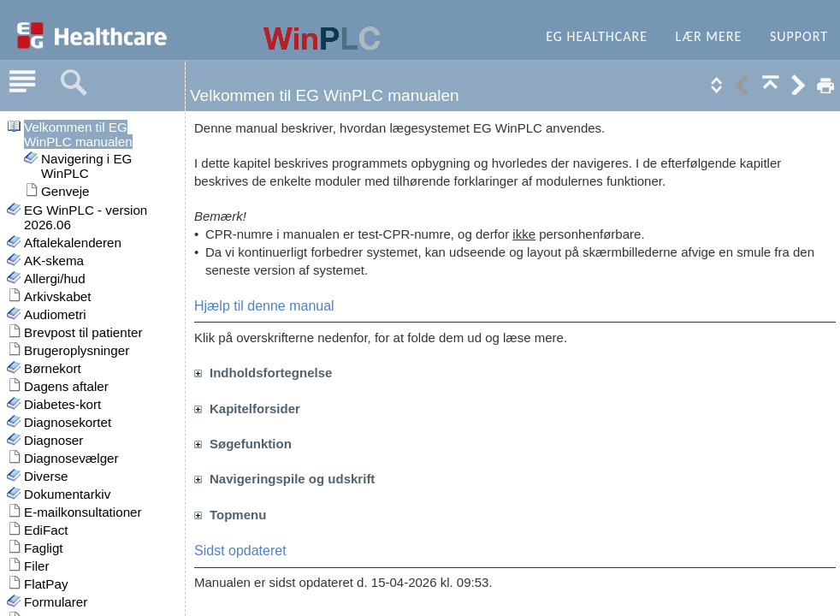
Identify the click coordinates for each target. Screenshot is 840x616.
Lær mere (709, 36)
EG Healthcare (597, 36)
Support (799, 36)
